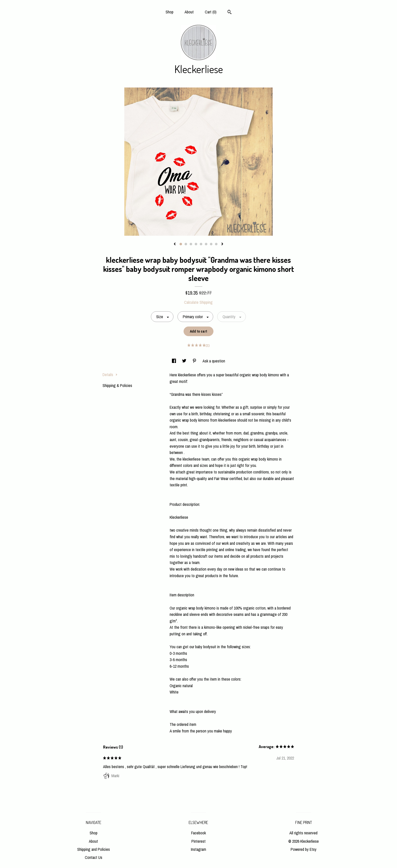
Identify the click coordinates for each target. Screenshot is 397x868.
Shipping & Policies (117, 385)
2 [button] (186, 244)
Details (110, 375)
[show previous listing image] (175, 244)
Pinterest (198, 841)
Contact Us (94, 857)
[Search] (230, 13)
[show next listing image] (222, 244)
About (189, 12)
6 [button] (206, 244)
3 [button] (191, 244)
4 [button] (196, 244)
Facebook (198, 833)
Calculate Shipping (198, 302)
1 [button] (181, 244)
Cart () (211, 12)
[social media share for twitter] (185, 361)
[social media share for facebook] (174, 361)
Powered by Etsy (304, 849)
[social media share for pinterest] (195, 361)
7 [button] (211, 244)
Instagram (198, 849)
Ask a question (214, 361)
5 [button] (201, 244)
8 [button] (216, 244)
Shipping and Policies (94, 849)
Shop (170, 12)
